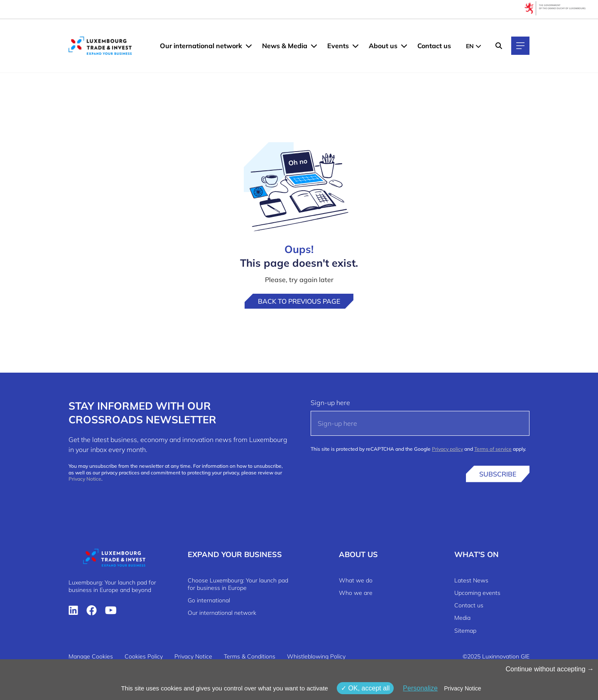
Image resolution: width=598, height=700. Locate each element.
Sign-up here (330, 403)
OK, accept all (365, 688)
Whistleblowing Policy (316, 656)
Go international (209, 600)
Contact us (434, 46)
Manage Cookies (91, 656)
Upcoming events (477, 593)
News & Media (285, 46)
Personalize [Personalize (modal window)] (420, 688)
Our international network (201, 46)
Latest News (471, 580)
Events (338, 46)
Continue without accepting (550, 669)
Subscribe (498, 474)
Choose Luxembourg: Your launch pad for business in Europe (238, 584)
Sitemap (465, 631)
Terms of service (493, 449)
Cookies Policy (144, 656)
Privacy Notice (85, 479)
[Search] (499, 46)
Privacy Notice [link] (462, 688)
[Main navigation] (520, 46)
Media (462, 618)
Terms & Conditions (250, 656)
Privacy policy (447, 449)
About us (383, 46)
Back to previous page (299, 301)
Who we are (356, 593)
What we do (356, 580)
